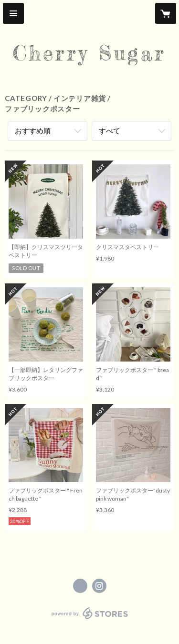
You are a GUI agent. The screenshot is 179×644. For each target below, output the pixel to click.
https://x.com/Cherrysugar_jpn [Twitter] (80, 586)
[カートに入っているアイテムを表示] (166, 13)
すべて (110, 131)
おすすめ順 (33, 131)
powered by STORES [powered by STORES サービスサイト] (89, 619)
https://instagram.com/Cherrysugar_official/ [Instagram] (99, 586)
